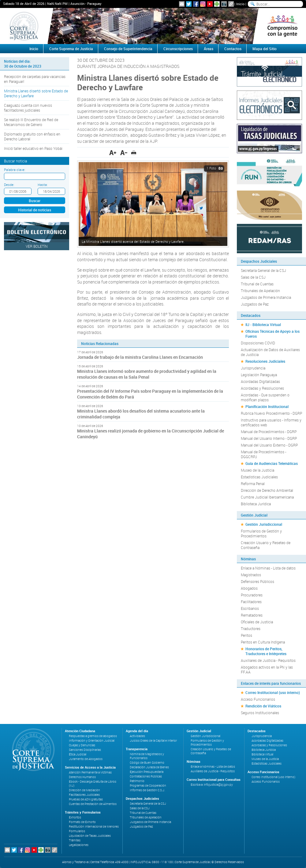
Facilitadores (251, 602)
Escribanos (250, 608)
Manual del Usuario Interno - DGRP (269, 438)
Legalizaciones (79, 845)
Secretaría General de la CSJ (263, 270)
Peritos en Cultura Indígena (263, 642)
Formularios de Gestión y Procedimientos (261, 533)
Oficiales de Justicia (257, 622)
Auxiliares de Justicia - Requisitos (268, 660)
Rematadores (252, 615)
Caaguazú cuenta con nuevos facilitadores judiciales (28, 108)
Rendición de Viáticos (263, 706)
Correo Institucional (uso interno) (273, 692)
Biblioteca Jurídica (256, 504)
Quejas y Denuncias (82, 745)
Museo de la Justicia (257, 470)
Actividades (137, 736)
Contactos (233, 49)
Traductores (251, 629)
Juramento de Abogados (86, 759)
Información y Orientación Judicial (92, 741)
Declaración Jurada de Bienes (149, 767)
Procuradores (252, 595)
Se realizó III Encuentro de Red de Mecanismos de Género (31, 122)
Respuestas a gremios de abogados (93, 736)
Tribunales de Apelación (260, 291)
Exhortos (75, 817)
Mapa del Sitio (265, 49)
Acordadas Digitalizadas (260, 381)
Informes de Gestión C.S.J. (147, 790)
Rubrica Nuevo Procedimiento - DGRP (271, 413)
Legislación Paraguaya (259, 375)
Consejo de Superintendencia (128, 49)
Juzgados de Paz (255, 304)
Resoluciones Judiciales (265, 361)
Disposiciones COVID (258, 343)
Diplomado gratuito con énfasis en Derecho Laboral (32, 136)
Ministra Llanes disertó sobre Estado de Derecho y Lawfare (36, 93)
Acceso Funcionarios (258, 699)
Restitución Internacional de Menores (94, 827)
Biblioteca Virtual (262, 754)
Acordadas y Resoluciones (262, 388)
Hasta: (43, 185)
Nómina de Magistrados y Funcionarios (147, 756)
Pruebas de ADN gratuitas (86, 799)
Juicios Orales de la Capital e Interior (153, 741)
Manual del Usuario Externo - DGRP (269, 445)
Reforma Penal (253, 484)
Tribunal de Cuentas (257, 284)
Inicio (240, 4)
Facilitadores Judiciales (84, 795)
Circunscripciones (178, 49)
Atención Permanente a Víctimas (90, 772)
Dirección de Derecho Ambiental (267, 490)
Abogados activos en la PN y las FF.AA (267, 670)
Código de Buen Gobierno (147, 763)
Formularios (77, 831)
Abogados (249, 588)
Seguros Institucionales (260, 713)
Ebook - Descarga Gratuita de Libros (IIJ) (93, 784)
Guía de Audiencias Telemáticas (272, 463)
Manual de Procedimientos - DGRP (269, 432)
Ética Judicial (78, 754)
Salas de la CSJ (253, 277)
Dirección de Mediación (84, 790)
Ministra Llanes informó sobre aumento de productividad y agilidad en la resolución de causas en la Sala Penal (147, 374)
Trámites (75, 840)
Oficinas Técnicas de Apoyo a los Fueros (272, 334)
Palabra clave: (15, 170)
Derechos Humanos (82, 777)
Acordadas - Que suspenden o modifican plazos (265, 397)
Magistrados (251, 575)
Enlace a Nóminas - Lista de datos (268, 568)
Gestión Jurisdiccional (264, 524)
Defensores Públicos (257, 581)
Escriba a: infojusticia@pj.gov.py (212, 785)
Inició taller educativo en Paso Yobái (33, 148)
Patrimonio (137, 781)
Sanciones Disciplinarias (85, 750)
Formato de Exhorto (82, 822)
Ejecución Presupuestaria (147, 772)
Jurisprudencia (253, 368)
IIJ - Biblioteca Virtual (263, 325)
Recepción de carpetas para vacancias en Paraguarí (35, 79)
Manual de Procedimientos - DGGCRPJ (263, 454)
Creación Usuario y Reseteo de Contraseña (266, 545)
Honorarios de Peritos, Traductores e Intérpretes (266, 651)
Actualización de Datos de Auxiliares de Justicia (270, 352)
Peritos (246, 635)
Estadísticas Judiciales (259, 477)
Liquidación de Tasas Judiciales (90, 836)
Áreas (209, 49)
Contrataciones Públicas (146, 776)
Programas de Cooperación (148, 786)
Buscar (35, 201)
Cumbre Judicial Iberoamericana (267, 497)
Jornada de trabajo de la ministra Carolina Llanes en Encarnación (140, 357)
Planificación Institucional (267, 406)
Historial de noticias (35, 210)
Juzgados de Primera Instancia (266, 297)
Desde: (9, 185)
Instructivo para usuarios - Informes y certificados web (271, 422)
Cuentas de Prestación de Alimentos (93, 804)
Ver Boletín (37, 246)
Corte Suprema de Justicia (71, 49)
